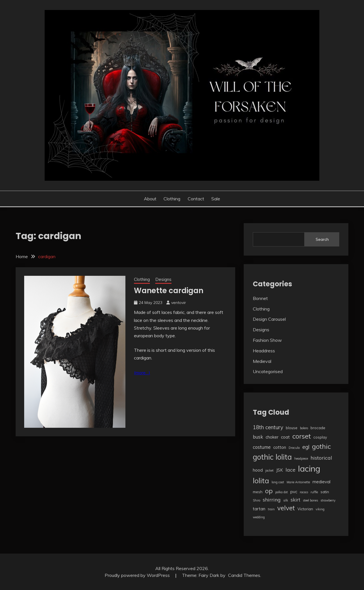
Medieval (262, 361)
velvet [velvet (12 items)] (286, 508)
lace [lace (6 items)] (290, 470)
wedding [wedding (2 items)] (259, 517)
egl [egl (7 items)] (306, 447)
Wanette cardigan (169, 291)
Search (322, 239)
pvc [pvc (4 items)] (294, 492)
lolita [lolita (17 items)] (261, 480)
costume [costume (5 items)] (262, 447)
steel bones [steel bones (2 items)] (310, 500)
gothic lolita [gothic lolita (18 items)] (272, 457)
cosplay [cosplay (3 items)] (320, 437)
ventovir (179, 303)
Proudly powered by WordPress (138, 575)
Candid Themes (244, 575)
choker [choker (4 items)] (272, 437)
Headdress (264, 351)
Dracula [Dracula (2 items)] (294, 448)
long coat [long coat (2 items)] (278, 482)
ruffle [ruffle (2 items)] (314, 492)
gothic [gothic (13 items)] (321, 446)
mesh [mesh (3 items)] (258, 492)
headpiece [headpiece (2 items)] (301, 459)
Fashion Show (267, 340)
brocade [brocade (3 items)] (318, 428)
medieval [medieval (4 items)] (321, 482)
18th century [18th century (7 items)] (268, 427)
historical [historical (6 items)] (321, 458)
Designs (163, 279)
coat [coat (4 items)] (285, 437)
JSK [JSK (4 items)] (280, 470)
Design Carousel (269, 319)
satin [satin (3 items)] (325, 492)
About (150, 199)
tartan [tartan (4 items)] (259, 509)
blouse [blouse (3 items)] (292, 428)
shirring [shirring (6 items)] (272, 499)
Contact (196, 199)
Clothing (172, 199)
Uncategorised (268, 371)
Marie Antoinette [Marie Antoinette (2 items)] (298, 482)
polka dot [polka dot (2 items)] (282, 492)
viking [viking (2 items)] (320, 509)
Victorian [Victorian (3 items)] (305, 509)
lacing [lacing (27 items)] (309, 468)
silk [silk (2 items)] (286, 500)
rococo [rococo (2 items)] (304, 492)
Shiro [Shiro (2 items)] (257, 500)
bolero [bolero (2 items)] (304, 428)
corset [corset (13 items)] (302, 436)
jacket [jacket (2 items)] (269, 470)
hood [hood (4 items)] (258, 470)
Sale (216, 199)
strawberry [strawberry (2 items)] (328, 500)
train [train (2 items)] (271, 509)
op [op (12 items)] (269, 491)
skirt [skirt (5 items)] (295, 500)
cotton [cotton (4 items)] (280, 447)
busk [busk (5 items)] (258, 437)
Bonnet (260, 298)
